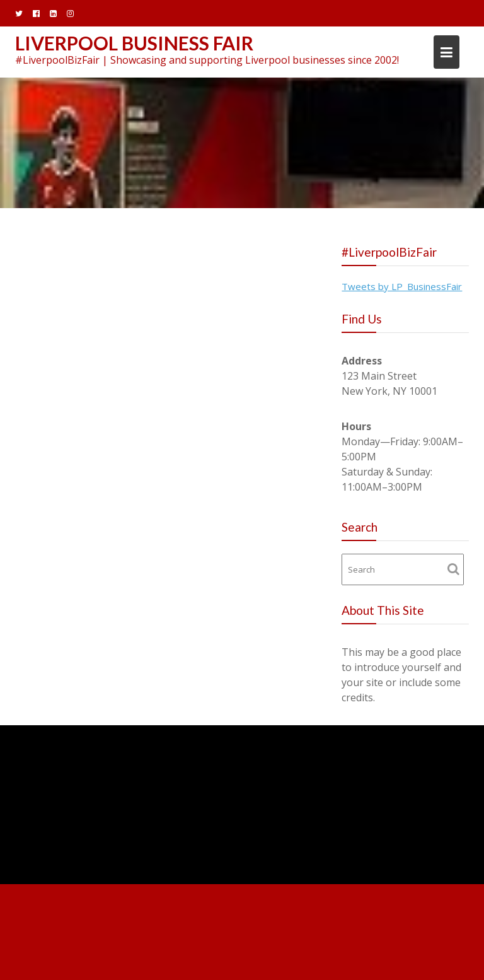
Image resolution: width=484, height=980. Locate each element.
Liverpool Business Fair (134, 43)
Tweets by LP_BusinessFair (402, 286)
